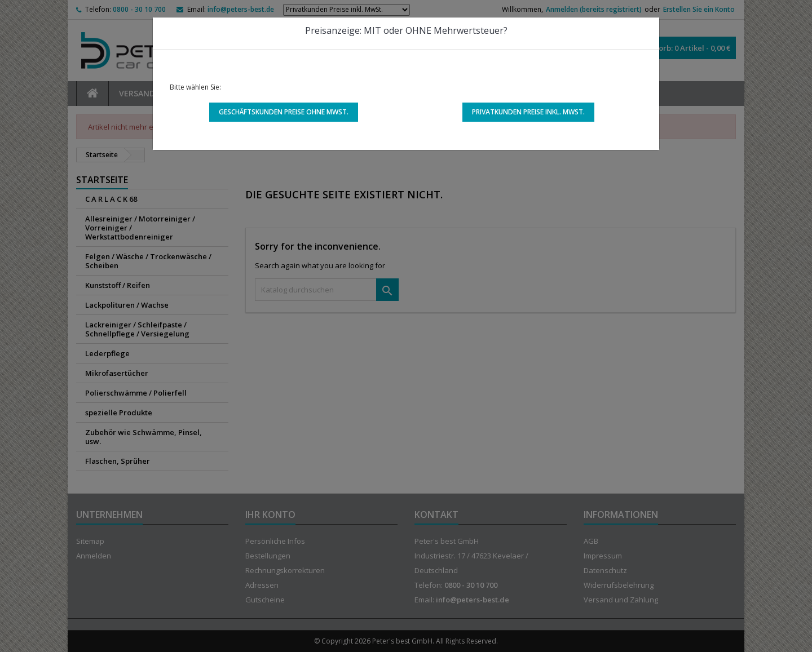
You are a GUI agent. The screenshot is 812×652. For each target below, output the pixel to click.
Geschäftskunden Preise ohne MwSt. (284, 112)
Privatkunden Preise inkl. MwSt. (528, 112)
